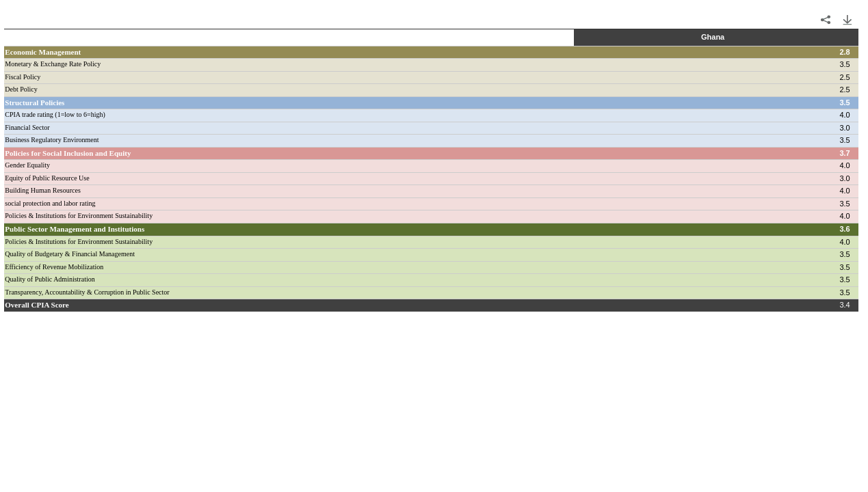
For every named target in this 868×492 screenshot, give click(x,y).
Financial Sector (27, 127)
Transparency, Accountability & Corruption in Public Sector (87, 292)
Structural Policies (35, 102)
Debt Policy (21, 89)
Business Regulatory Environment (52, 140)
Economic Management (43, 52)
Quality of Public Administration (50, 279)
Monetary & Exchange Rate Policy (53, 64)
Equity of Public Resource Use (47, 178)
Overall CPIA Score (37, 305)
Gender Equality (27, 165)
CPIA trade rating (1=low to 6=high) (55, 114)
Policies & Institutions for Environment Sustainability (79, 216)
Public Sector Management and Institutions (75, 229)
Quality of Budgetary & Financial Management (70, 254)
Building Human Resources (43, 190)
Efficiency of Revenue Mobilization (54, 267)
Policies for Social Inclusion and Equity (68, 153)
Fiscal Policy (23, 77)
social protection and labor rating (50, 203)
